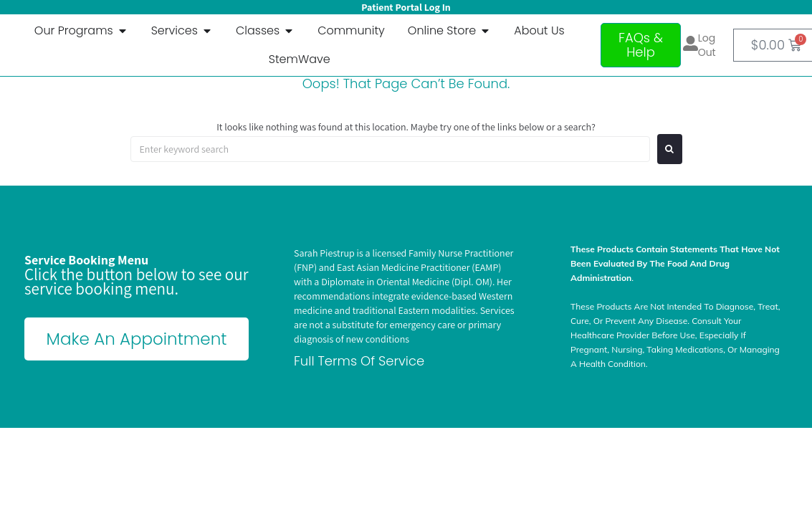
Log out (707, 45)
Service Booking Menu (86, 260)
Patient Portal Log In (406, 7)
